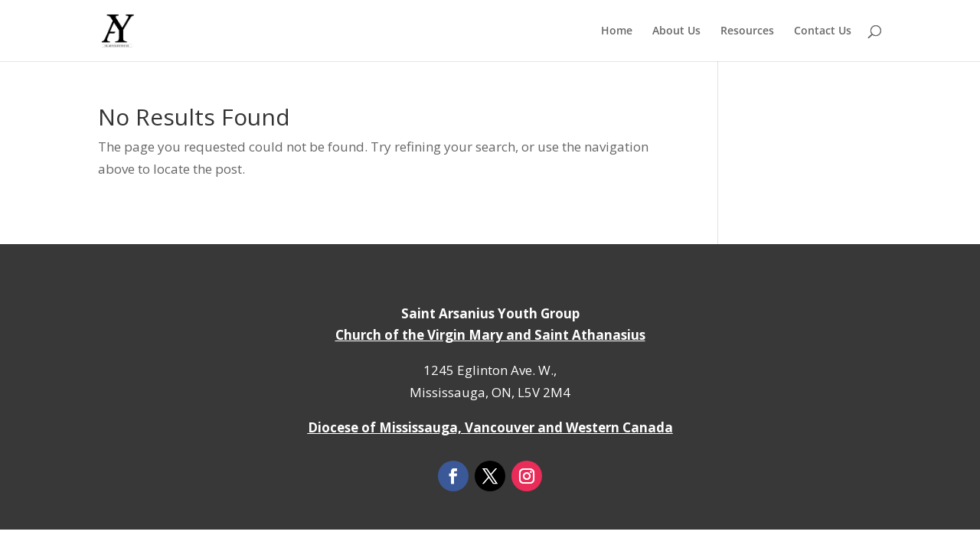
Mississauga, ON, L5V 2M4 (490, 392)
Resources (747, 31)
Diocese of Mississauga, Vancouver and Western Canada (490, 427)
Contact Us (823, 31)
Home (617, 31)
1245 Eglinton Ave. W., (490, 370)
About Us (676, 31)
